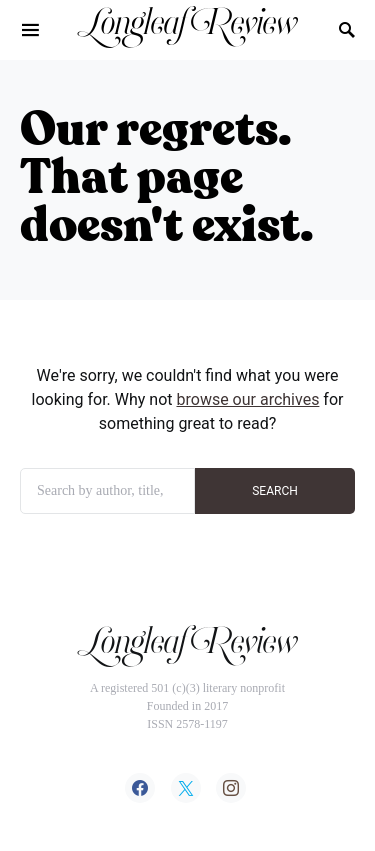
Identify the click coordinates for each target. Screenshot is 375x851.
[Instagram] (231, 788)
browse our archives (248, 399)
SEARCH (275, 491)
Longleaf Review (188, 29)
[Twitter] (186, 788)
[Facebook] (140, 788)
